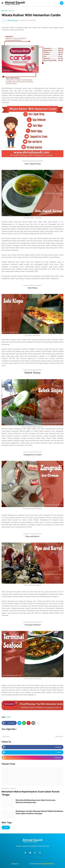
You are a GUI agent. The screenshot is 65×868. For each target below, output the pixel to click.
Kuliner (11, 11)
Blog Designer (24, 864)
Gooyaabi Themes (47, 864)
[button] (2, 3)
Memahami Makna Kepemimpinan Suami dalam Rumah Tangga (31, 793)
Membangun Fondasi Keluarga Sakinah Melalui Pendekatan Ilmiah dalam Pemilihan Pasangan (39, 812)
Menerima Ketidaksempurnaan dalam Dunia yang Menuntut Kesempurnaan (35, 801)
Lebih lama (59, 736)
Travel (6, 827)
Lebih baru (6, 736)
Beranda (4, 11)
